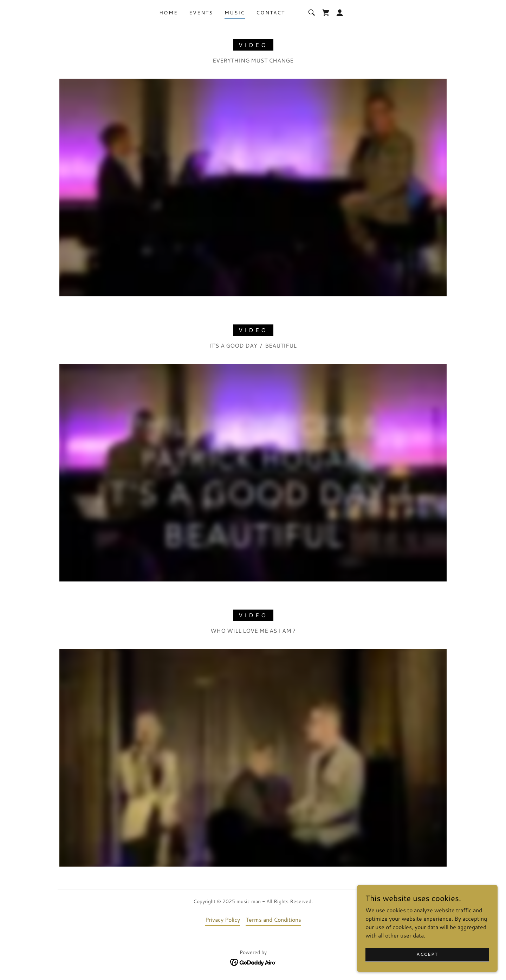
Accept (427, 954)
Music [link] (235, 13)
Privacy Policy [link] (223, 919)
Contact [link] (271, 13)
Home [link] (168, 13)
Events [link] (201, 13)
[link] (326, 13)
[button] (340, 13)
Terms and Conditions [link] (273, 919)
